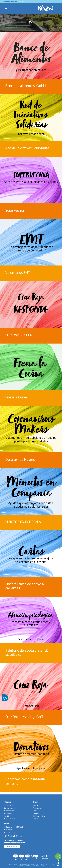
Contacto (44, 864)
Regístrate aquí (12, 847)
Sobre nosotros (9, 806)
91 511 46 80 (9, 830)
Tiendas (36, 806)
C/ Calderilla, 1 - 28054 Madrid (14, 827)
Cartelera (36, 814)
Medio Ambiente (10, 819)
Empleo (36, 819)
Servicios (7, 816)
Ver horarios (23, 2)
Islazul (35, 802)
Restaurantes (38, 808)
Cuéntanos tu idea (39, 816)
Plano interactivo (10, 811)
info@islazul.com (10, 833)
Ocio (35, 811)
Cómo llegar (8, 814)
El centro (8, 802)
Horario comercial (10, 808)
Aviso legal (29, 866)
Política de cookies (39, 866)
